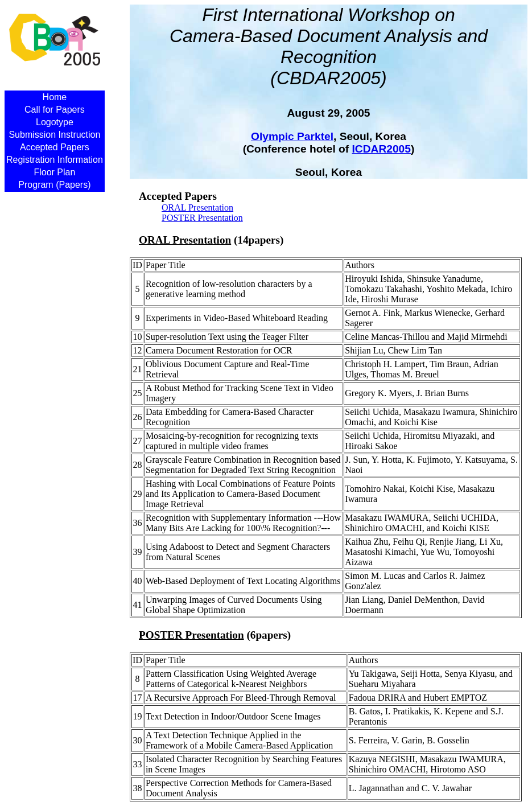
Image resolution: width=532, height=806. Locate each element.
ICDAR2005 (382, 149)
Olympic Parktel (292, 136)
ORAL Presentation (197, 207)
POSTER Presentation (202, 218)
